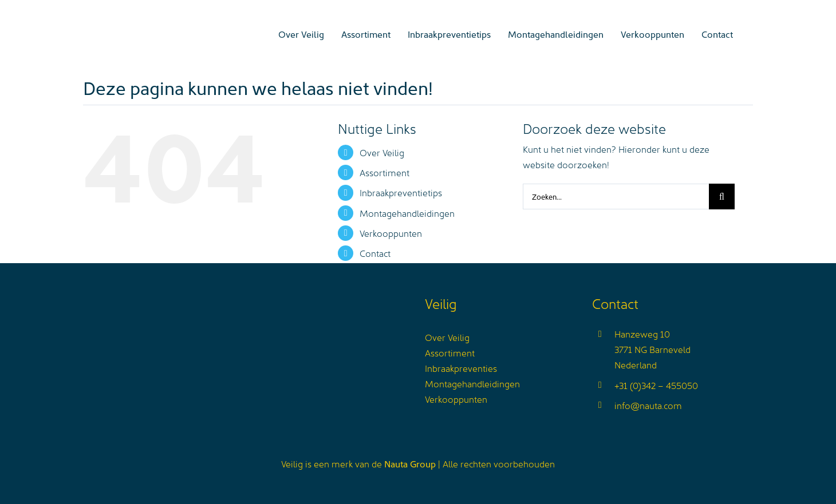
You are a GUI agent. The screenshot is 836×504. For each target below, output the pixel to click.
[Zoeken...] (616, 197)
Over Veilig (382, 152)
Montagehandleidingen (407, 213)
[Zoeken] (722, 197)
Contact (375, 253)
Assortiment (385, 172)
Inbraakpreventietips (401, 192)
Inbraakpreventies (461, 368)
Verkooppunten (391, 233)
